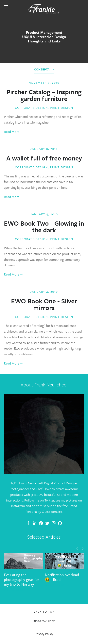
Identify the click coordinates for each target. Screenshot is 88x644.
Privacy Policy (44, 634)
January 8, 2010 (44, 149)
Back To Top (44, 612)
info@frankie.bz (44, 621)
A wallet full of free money (44, 158)
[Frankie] (41, 523)
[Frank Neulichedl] (35, 523)
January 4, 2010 (44, 214)
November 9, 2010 (44, 82)
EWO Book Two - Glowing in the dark (44, 227)
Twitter (49, 500)
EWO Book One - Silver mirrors (44, 304)
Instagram (18, 506)
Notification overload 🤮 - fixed (62, 577)
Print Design (62, 108)
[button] (77, 548)
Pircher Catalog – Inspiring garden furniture (44, 95)
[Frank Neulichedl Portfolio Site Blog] (28, 523)
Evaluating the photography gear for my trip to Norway (22, 579)
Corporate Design (31, 108)
